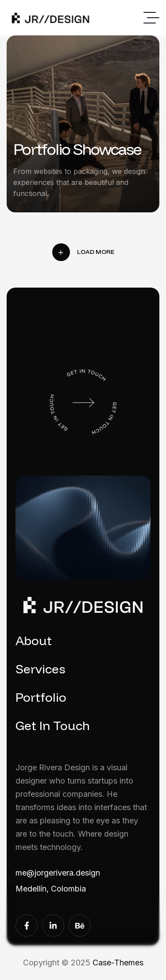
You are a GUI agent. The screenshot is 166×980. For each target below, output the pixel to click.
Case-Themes (118, 963)
